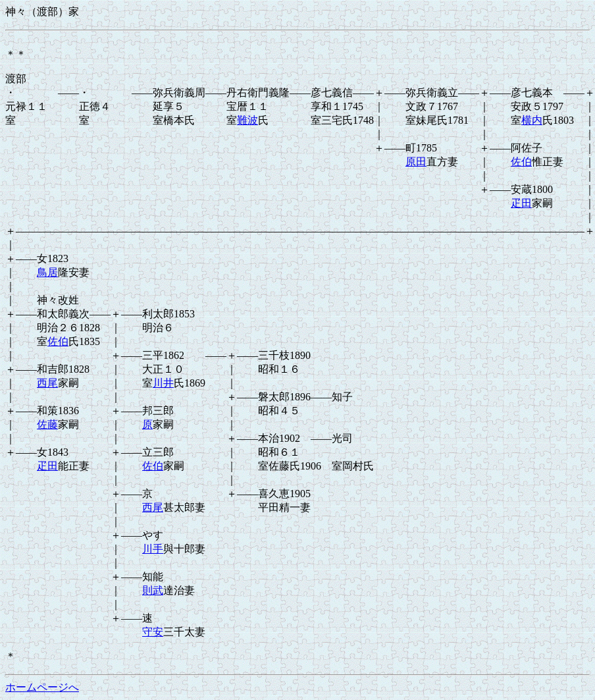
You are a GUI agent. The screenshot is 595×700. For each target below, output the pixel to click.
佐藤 (47, 424)
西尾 (47, 383)
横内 (532, 120)
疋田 (521, 203)
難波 (247, 120)
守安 (153, 632)
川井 (163, 383)
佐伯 (521, 162)
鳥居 (47, 272)
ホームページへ (42, 687)
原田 (416, 162)
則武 (153, 590)
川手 (153, 549)
